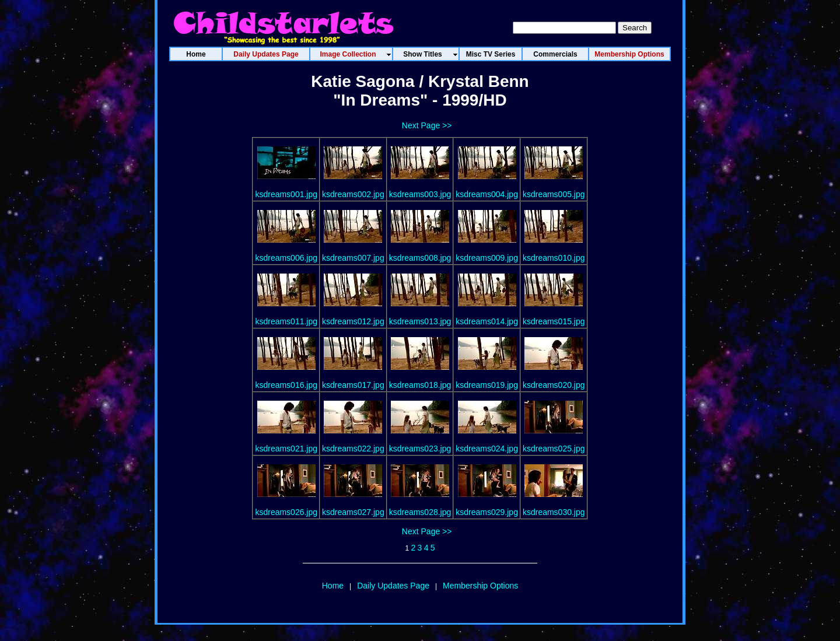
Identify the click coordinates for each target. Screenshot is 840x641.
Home (333, 586)
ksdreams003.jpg (420, 194)
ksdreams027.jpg (353, 512)
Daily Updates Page (393, 586)
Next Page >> (427, 125)
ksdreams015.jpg (554, 321)
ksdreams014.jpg (487, 321)
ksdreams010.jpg (554, 258)
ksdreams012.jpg (353, 321)
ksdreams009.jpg (487, 258)
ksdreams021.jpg (286, 449)
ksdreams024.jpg (487, 449)
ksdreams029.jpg (487, 512)
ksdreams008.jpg (420, 258)
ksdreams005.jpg (554, 194)
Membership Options (480, 586)
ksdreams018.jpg (420, 385)
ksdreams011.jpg (286, 321)
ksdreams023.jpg (420, 449)
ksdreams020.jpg (554, 385)
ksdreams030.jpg (554, 512)
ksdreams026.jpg (286, 512)
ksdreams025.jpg (554, 449)
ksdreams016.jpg (286, 385)
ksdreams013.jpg (420, 321)
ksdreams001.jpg (286, 194)
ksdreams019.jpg (487, 385)
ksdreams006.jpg (286, 258)
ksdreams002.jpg (353, 194)
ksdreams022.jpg (353, 449)
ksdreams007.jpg (353, 258)
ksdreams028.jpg (420, 512)
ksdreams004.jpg (487, 194)
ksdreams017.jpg (353, 385)
